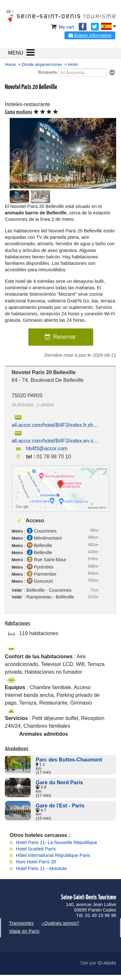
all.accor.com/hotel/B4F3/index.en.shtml (57, 441)
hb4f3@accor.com (47, 449)
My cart (62, 27)
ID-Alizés (107, 963)
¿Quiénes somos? (60, 923)
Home (10, 64)
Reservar (64, 337)
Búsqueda (47, 72)
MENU (16, 53)
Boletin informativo (90, 35)
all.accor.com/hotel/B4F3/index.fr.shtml (56, 425)
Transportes (21, 923)
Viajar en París (24, 931)
